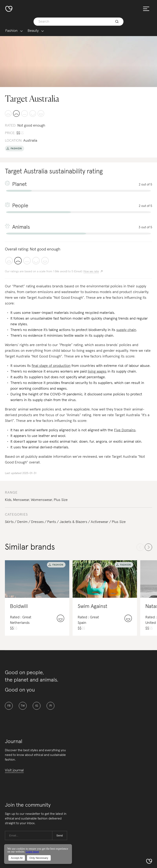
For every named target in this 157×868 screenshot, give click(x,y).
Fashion (11, 31)
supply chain (126, 330)
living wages (97, 372)
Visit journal (14, 770)
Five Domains (125, 430)
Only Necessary (39, 858)
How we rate (91, 271)
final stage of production (51, 366)
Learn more (32, 852)
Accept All (17, 858)
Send (60, 835)
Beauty (33, 31)
